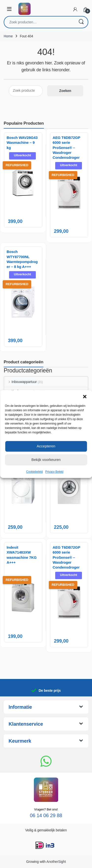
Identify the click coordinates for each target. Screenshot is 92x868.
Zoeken (81, 22)
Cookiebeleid (35, 472)
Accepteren (46, 446)
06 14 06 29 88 (46, 815)
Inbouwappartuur (20, 382)
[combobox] (39, 22)
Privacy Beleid (54, 472)
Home (8, 36)
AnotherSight (56, 862)
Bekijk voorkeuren (46, 460)
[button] (85, 396)
